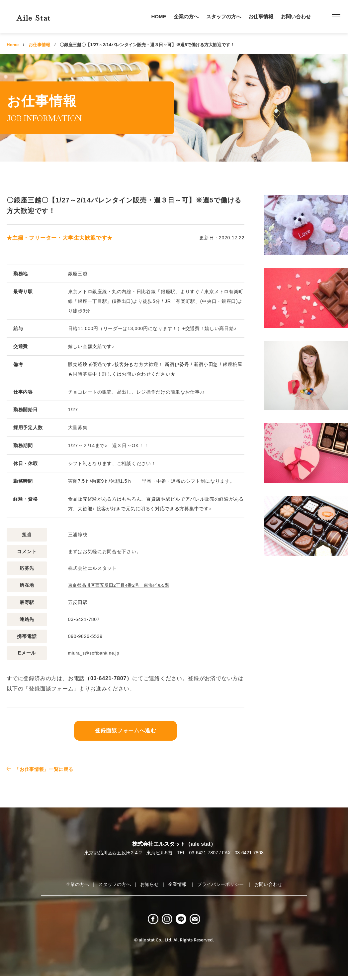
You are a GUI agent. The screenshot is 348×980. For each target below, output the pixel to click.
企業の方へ (186, 16)
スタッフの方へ (224, 16)
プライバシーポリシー (221, 884)
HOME (159, 16)
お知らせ (149, 884)
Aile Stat (44, 16)
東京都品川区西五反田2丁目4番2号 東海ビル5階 (123, 585)
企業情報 (178, 884)
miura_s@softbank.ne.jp (96, 653)
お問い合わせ (296, 16)
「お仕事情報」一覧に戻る (49, 768)
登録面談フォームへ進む (126, 730)
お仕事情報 (261, 16)
